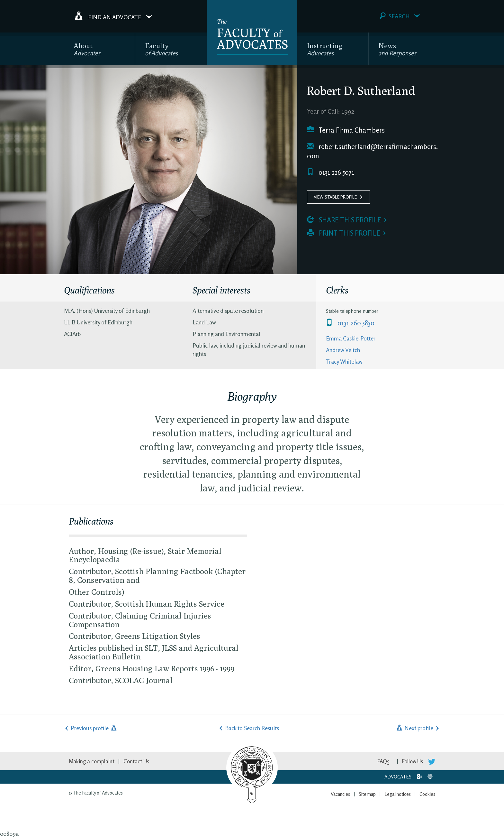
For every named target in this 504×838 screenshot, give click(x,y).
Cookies (427, 794)
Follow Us (419, 761)
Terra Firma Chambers (346, 130)
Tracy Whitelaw (344, 361)
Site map (367, 794)
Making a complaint (92, 761)
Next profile (414, 728)
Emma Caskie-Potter (351, 338)
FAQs (383, 761)
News (397, 49)
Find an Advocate (113, 16)
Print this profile (344, 233)
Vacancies (340, 794)
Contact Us (136, 761)
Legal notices (398, 794)
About (87, 49)
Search (400, 16)
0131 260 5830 (350, 323)
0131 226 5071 (331, 172)
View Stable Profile (335, 197)
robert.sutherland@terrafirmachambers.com (372, 151)
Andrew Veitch (343, 350)
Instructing (325, 49)
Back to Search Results (252, 728)
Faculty (161, 49)
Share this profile (344, 220)
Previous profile (94, 728)
